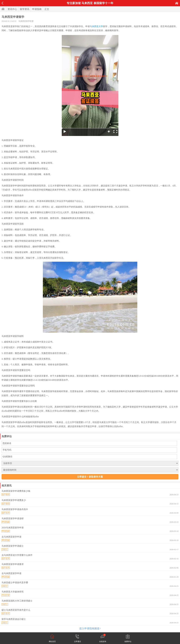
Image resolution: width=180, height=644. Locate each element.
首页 (177, 3)
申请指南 (37, 9)
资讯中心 (12, 9)
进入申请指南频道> (90, 628)
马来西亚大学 (96, 26)
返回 (2, 3)
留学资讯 (25, 9)
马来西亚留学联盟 (26, 21)
